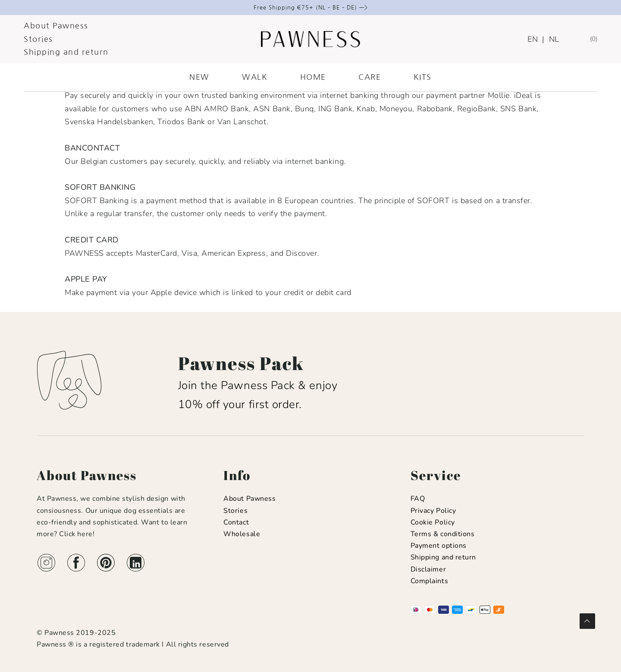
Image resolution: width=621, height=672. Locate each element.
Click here (76, 534)
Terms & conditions (443, 534)
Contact (236, 522)
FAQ (418, 499)
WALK (255, 77)
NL (554, 39)
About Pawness (56, 26)
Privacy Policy (433, 511)
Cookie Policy (433, 522)
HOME (313, 77)
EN (533, 39)
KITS (423, 77)
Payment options (439, 546)
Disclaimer (428, 569)
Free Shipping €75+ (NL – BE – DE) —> (311, 8)
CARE (370, 77)
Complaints (429, 581)
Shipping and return (66, 52)
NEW (199, 77)
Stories (38, 39)
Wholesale (242, 534)
